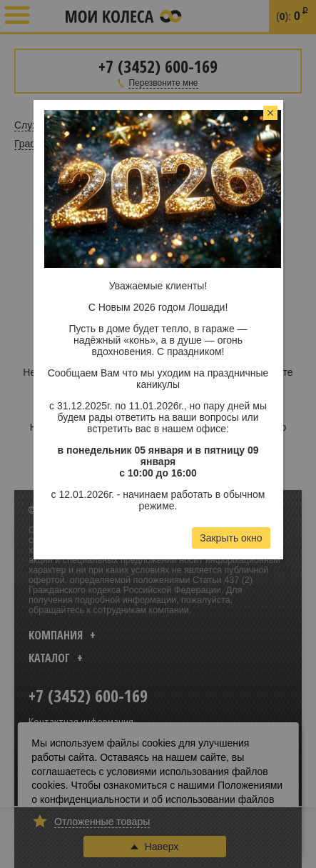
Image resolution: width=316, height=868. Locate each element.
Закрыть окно (231, 538)
